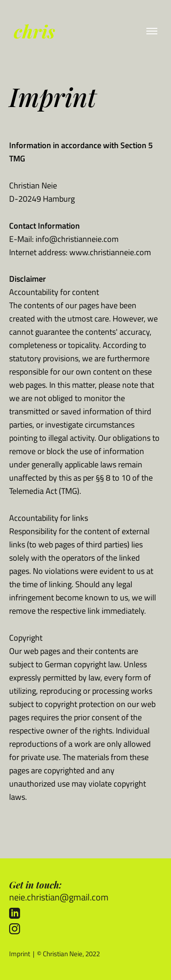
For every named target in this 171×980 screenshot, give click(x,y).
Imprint (20, 954)
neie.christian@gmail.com (59, 897)
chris (34, 31)
